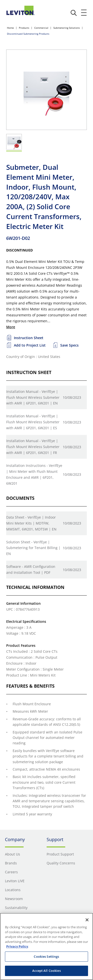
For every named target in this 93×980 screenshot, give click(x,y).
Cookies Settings (46, 956)
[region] (46, 946)
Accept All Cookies (46, 971)
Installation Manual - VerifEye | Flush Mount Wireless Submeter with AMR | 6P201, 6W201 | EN (33, 397)
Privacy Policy (17, 946)
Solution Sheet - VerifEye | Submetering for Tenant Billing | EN (33, 548)
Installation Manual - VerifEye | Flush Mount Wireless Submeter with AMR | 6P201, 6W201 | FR (33, 447)
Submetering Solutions (67, 28)
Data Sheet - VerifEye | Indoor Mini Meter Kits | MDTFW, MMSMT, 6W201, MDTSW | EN (31, 523)
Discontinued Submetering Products (28, 34)
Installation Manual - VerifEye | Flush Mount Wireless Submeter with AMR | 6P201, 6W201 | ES (33, 422)
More (11, 327)
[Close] (87, 920)
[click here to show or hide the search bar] (74, 13)
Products (24, 28)
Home (10, 28)
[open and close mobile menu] (84, 13)
